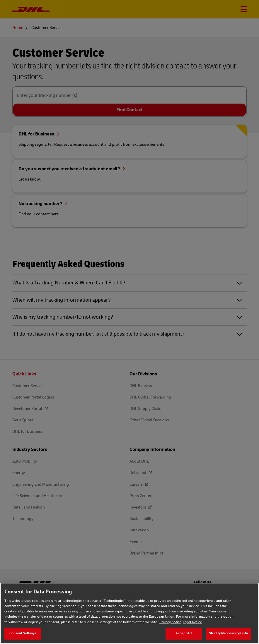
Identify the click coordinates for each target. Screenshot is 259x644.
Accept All (184, 633)
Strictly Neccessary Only (228, 633)
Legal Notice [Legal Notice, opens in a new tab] (192, 622)
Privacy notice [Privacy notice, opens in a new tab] (170, 622)
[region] (129, 613)
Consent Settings (23, 633)
